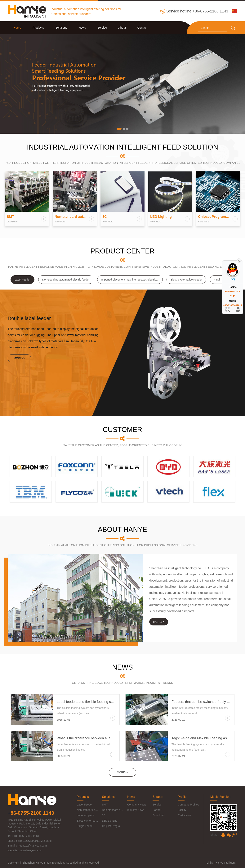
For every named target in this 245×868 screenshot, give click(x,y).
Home (17, 28)
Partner (157, 810)
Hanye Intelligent (225, 863)
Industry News (136, 810)
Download (158, 815)
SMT (105, 805)
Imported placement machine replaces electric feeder (132, 280)
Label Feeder (22, 280)
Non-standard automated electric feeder (66, 280)
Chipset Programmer (113, 826)
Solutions (61, 28)
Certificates (185, 815)
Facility (182, 810)
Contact (142, 28)
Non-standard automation (113, 810)
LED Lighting (110, 821)
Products (38, 28)
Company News (137, 805)
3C (104, 815)
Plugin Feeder (85, 826)
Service (102, 28)
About (122, 28)
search (233, 28)
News (82, 28)
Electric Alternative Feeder (186, 280)
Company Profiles (188, 805)
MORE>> (122, 772)
